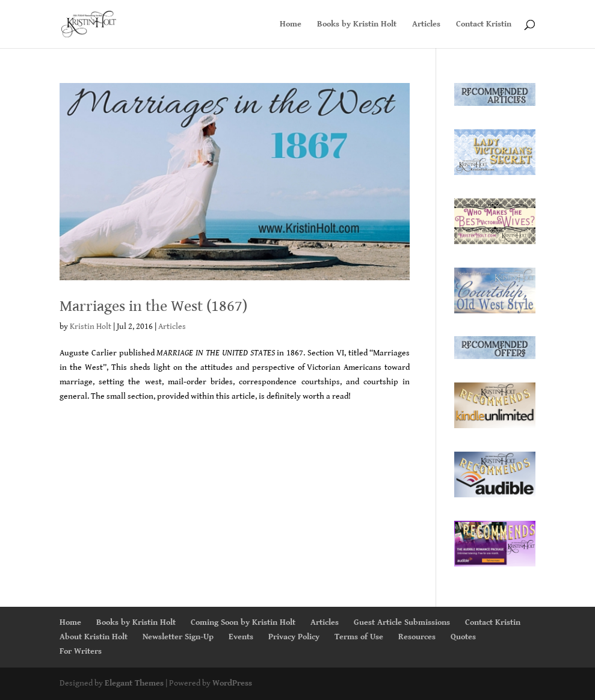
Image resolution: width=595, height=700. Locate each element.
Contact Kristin (484, 24)
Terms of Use (359, 637)
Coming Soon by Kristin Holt (243, 622)
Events (241, 637)
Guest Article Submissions (402, 622)
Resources (417, 637)
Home (291, 24)
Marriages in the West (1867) (153, 306)
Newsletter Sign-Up (178, 637)
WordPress (232, 683)
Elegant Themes (134, 683)
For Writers (81, 651)
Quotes (463, 637)
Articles (426, 24)
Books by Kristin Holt (357, 24)
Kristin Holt (91, 327)
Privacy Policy (294, 637)
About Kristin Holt (94, 637)
